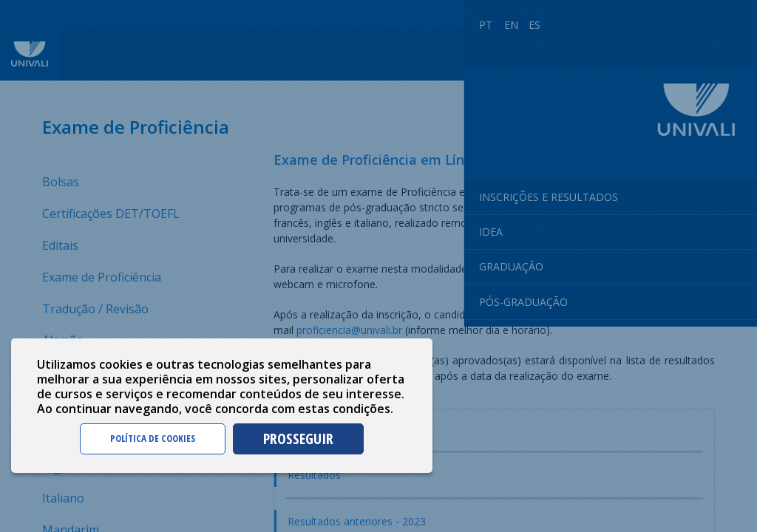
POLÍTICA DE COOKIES (153, 438)
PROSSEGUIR (298, 439)
